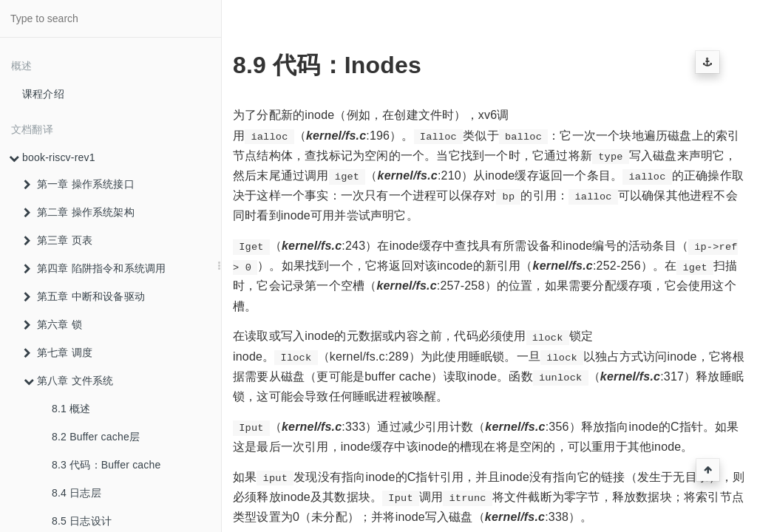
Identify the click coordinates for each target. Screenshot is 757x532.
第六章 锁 (53, 324)
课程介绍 (43, 94)
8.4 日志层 (77, 493)
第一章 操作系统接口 (79, 184)
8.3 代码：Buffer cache (106, 465)
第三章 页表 (58, 240)
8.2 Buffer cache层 (96, 437)
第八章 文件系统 (69, 381)
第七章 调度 (58, 352)
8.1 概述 (71, 409)
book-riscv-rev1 (52, 157)
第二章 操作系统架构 (79, 212)
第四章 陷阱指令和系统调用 (95, 268)
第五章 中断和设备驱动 (84, 296)
